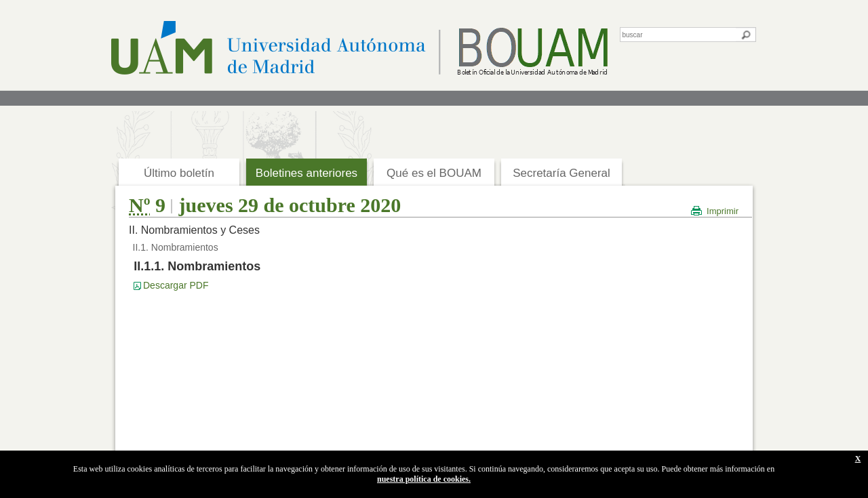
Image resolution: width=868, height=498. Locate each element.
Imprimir (723, 211)
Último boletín (179, 173)
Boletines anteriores (307, 173)
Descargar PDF (176, 285)
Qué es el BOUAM (434, 173)
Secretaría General (561, 173)
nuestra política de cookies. (424, 479)
